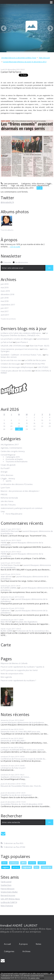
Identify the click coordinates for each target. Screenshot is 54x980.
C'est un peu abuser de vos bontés (16, 371)
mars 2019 (5, 291)
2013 (31, 188)
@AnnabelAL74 (7, 202)
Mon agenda (6, 677)
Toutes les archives (8, 319)
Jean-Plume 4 (22, 342)
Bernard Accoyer (8, 895)
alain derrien (6, 577)
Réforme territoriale (9, 498)
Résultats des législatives (26, 622)
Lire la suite (15, 247)
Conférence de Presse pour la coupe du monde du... (24, 759)
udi (18, 185)
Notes (39, 944)
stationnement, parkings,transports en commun (22, 508)
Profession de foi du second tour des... (33, 631)
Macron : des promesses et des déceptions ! (20, 491)
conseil (42, 863)
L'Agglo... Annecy (8, 479)
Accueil (7, 944)
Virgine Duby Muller (9, 892)
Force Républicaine (14, 514)
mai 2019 (5, 288)
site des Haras (7, 501)
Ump (3, 512)
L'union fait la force (11, 72)
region (6, 867)
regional (27, 867)
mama (22, 188)
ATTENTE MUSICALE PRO (35, 364)
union (34, 185)
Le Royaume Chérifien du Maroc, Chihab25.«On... (24, 334)
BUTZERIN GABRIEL (9, 588)
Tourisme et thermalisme (17, 462)
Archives (26, 951)
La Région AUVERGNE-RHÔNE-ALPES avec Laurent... (23, 750)
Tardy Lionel (6, 882)
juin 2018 (5, 298)
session (32, 863)
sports (9, 481)
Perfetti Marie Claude (10, 565)
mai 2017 (5, 312)
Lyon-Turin (5, 488)
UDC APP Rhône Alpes (10, 899)
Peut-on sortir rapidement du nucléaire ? (18, 681)
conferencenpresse (9, 188)
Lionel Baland (43, 339)
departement (43, 185)
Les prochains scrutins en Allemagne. (17, 339)
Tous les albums (7, 230)
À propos (23, 944)
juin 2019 (5, 284)
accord (28, 185)
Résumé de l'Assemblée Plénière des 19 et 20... (21, 786)
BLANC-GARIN (7, 631)
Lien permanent (9, 184)
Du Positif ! (5, 468)
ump (22, 185)
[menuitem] (20, 58)
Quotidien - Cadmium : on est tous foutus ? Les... (22, 355)
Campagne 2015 (13, 457)
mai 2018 (5, 301)
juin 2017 (5, 308)
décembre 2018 (7, 295)
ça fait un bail (7, 342)
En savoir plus (34, 978)
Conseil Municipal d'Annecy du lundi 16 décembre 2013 (25, 62)
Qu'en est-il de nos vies (11, 360)
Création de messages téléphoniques (17, 367)
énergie (4, 472)
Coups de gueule (8, 465)
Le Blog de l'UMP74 (9, 902)
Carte (6, 645)
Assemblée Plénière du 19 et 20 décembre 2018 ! (22, 804)
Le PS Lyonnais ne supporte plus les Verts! (19, 670)
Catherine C (6, 599)
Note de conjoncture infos (12, 674)
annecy (16, 867)
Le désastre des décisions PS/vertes (17, 484)
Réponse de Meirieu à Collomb (14, 663)
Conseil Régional (8, 455)
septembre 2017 (8, 305)
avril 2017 (5, 315)
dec (27, 188)
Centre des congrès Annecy (13, 451)
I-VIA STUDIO (43, 367)
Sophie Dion (6, 885)
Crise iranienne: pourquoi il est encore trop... (20, 349)
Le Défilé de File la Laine (35, 360)
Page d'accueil (44, 58)
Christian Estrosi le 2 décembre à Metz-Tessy (19, 58)
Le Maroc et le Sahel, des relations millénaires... (21, 333)
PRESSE (4, 495)
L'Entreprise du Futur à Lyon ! (13, 768)
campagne (47, 867)
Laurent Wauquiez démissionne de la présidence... (27, 532)
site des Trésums (8, 505)
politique (14, 863)
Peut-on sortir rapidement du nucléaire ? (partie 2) (22, 667)
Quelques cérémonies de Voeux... (15, 777)
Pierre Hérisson (8, 889)
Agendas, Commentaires (11, 448)
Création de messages (11, 364)
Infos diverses (38, 184)
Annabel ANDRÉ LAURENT (19, 925)
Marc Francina (7, 906)
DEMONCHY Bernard (10, 531)
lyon (36, 867)
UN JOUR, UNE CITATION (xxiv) (13, 346)
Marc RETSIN (6, 622)
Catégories (9, 951)
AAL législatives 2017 (10, 445)
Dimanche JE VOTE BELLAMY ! (13, 741)
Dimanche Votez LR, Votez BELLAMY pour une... (21, 732)
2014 (23, 863)
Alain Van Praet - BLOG (39, 346)
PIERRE (4, 543)
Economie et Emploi (14, 459)
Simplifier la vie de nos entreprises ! (16, 795)
